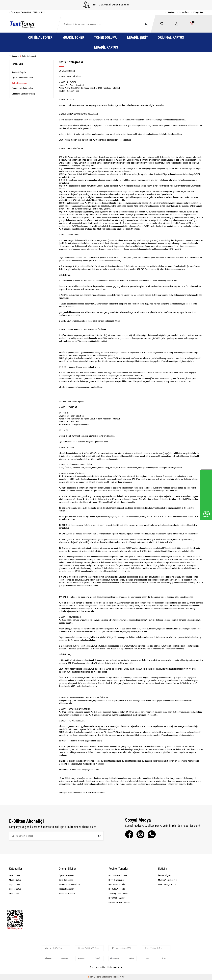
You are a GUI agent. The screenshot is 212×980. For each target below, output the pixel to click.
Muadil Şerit (137, 38)
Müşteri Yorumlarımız (167, 880)
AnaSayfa (172, 12)
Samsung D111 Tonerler (119, 894)
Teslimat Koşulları (20, 72)
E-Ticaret (98, 977)
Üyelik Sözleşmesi (66, 875)
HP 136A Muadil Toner (118, 875)
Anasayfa (14, 56)
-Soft (91, 977)
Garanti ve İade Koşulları (22, 88)
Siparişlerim (184, 12)
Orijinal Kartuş (171, 38)
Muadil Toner (73, 38)
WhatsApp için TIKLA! (167, 884)
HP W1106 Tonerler (117, 898)
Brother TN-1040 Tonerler (119, 903)
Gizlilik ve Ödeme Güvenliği (24, 94)
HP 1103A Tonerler (116, 880)
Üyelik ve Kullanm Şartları (23, 78)
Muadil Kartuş (106, 47)
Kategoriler (198, 12)
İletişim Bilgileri (165, 875)
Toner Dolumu (106, 38)
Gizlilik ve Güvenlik (67, 894)
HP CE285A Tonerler (117, 889)
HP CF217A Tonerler (117, 884)
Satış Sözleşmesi (20, 83)
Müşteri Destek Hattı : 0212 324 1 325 (27, 12)
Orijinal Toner (40, 38)
